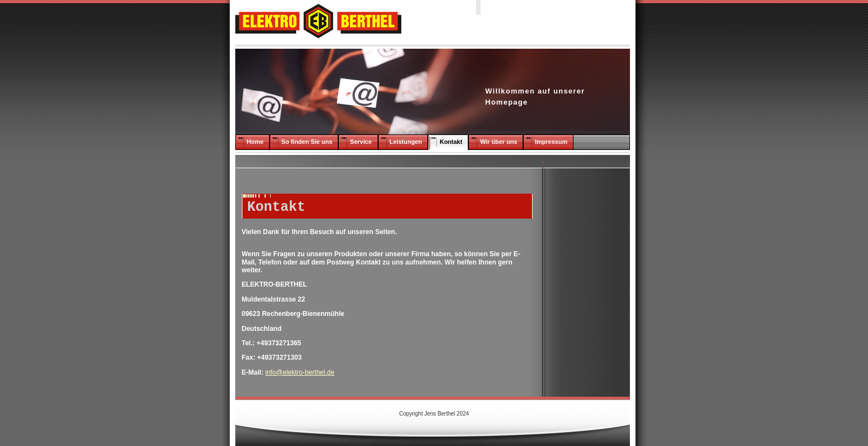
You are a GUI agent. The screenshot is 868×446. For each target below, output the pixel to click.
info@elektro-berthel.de (300, 372)
